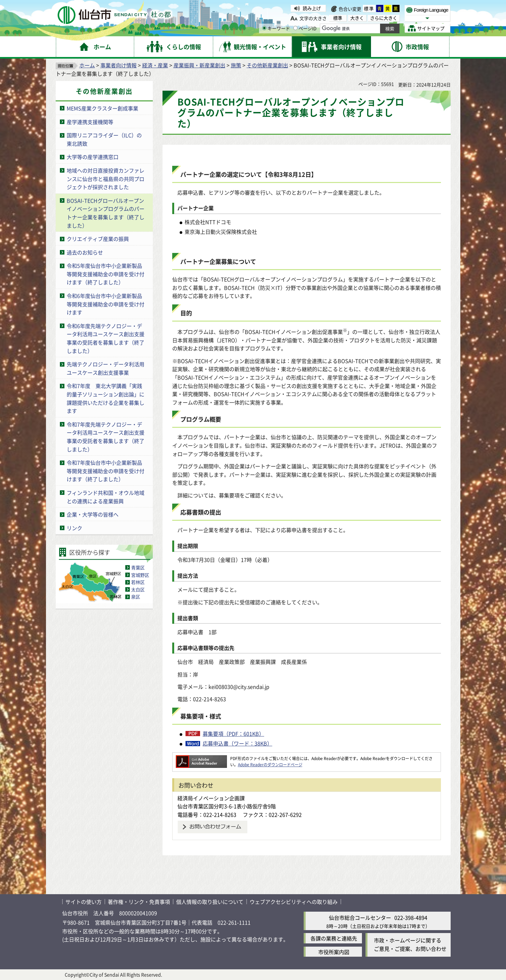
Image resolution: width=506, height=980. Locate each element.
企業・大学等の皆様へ (93, 514)
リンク (74, 528)
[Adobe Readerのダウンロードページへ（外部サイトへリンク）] (201, 758)
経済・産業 (155, 65)
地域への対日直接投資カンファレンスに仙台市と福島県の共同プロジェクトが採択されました (106, 179)
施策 (236, 65)
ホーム (87, 65)
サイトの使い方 (84, 902)
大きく (357, 18)
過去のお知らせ (85, 252)
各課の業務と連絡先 (334, 938)
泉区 (136, 597)
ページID (305, 28)
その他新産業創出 (267, 65)
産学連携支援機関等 (90, 122)
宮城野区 (140, 575)
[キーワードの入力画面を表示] (264, 28)
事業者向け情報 (118, 65)
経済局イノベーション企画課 (211, 798)
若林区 (138, 582)
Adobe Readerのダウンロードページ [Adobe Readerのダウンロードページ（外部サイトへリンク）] (270, 764)
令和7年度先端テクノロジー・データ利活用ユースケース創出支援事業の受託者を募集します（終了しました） (106, 437)
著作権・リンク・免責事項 (139, 902)
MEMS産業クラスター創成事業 (102, 108)
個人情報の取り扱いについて (210, 902)
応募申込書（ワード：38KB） (237, 743)
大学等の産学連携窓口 (93, 157)
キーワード (276, 28)
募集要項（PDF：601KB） (233, 734)
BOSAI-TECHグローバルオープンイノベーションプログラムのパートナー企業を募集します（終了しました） (106, 213)
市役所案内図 (334, 952)
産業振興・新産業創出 (199, 65)
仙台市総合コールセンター (360, 917)
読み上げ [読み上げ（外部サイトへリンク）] (312, 8)
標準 (369, 8)
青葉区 (138, 567)
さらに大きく (384, 18)
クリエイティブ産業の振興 (98, 239)
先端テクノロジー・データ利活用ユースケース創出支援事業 (106, 368)
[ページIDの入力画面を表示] (295, 28)
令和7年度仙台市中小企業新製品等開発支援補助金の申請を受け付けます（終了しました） (106, 471)
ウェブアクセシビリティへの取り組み (294, 902)
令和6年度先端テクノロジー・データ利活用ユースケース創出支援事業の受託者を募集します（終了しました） (106, 338)
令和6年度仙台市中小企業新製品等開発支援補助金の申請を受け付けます (106, 304)
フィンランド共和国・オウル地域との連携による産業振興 (106, 497)
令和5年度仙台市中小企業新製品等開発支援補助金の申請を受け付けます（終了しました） (106, 274)
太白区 (138, 589)
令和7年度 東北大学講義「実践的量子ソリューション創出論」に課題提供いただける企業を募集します (106, 398)
